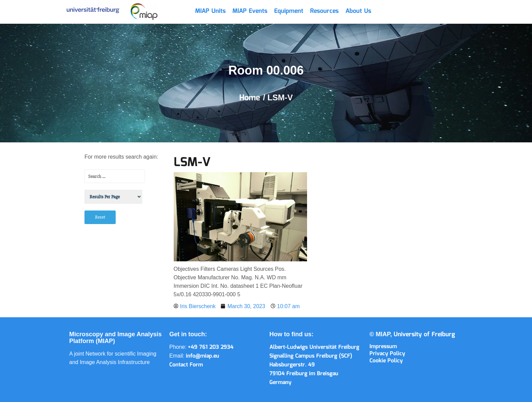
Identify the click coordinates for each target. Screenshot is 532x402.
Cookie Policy (386, 361)
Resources (324, 11)
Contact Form (186, 365)
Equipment (289, 11)
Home (251, 98)
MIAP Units (210, 11)
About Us (358, 11)
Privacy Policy (387, 354)
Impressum (383, 347)
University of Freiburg (424, 335)
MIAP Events (250, 11)
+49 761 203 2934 (211, 347)
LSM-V (192, 163)
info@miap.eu (203, 356)
